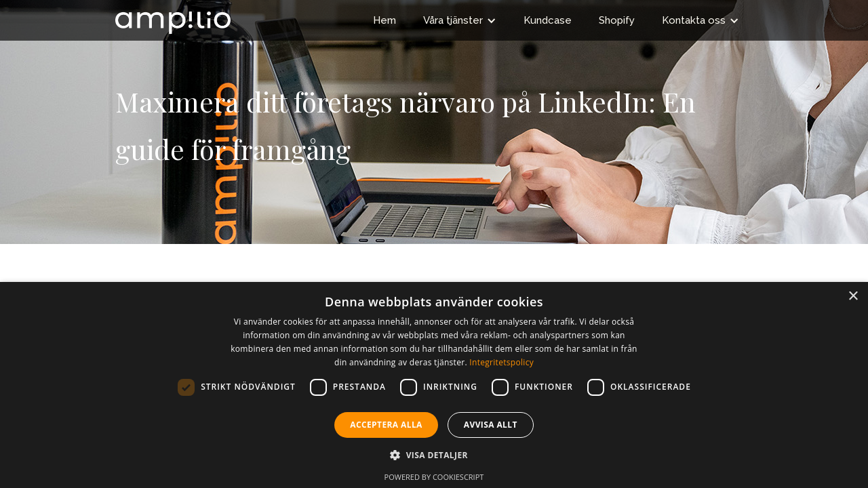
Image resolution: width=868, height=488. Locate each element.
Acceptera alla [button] (386, 425)
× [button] (853, 297)
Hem (384, 20)
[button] (460, 20)
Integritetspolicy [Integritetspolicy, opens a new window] (501, 362)
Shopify (617, 20)
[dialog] (434, 385)
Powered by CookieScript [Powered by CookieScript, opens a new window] (434, 477)
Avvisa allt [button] (491, 425)
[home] (173, 17)
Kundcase (548, 20)
